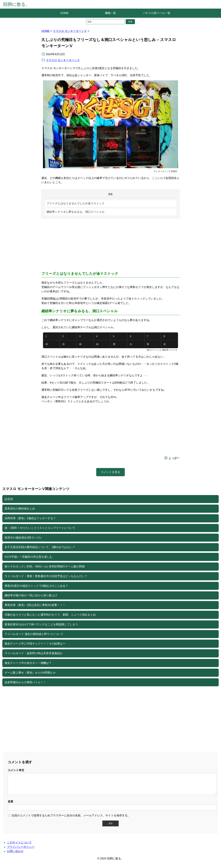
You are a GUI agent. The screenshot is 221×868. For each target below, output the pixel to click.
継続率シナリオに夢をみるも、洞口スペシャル (76, 212)
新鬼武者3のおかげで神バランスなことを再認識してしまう (41, 624)
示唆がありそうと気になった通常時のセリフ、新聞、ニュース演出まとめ (50, 615)
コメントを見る (110, 472)
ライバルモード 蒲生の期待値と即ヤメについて (34, 634)
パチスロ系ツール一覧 (157, 13)
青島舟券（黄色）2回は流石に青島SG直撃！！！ (35, 605)
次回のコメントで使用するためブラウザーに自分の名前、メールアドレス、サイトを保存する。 (71, 819)
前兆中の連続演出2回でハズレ (23, 538)
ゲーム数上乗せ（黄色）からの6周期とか (30, 673)
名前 (10, 805)
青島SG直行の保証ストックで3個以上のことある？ (36, 586)
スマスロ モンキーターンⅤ (70, 31)
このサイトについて (19, 846)
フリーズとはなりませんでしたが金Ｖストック (76, 203)
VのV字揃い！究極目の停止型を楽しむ (29, 557)
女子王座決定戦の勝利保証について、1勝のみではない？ (40, 547)
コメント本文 (16, 770)
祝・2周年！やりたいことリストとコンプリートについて (40, 528)
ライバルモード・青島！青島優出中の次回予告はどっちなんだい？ (46, 576)
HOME (64, 13)
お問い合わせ (15, 855)
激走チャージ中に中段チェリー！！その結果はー (35, 644)
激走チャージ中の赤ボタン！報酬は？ (28, 663)
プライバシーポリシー (21, 851)
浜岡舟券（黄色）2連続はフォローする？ (30, 518)
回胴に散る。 (17, 4)
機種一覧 (110, 13)
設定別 (9, 499)
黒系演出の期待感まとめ (20, 509)
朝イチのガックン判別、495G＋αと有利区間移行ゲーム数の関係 (45, 566)
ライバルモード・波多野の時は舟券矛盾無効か (34, 653)
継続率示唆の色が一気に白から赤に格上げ (31, 595)
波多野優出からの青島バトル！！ (25, 682)
